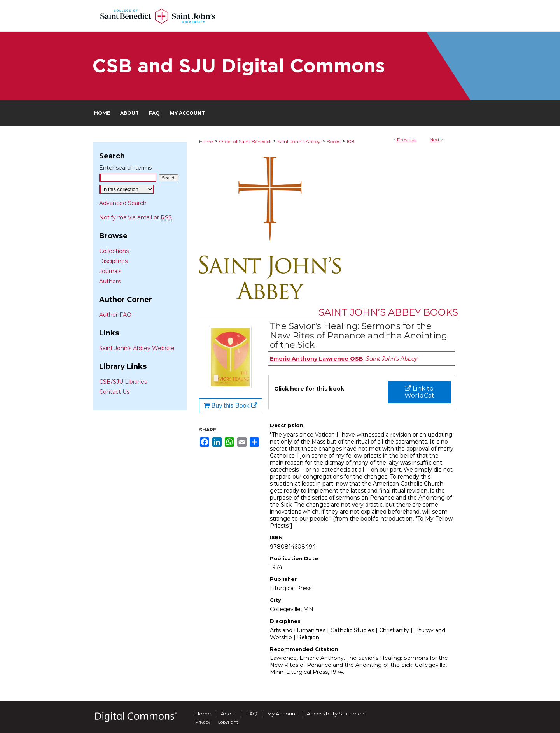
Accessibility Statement (337, 714)
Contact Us (114, 392)
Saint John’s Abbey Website (137, 348)
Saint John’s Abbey (299, 141)
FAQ (252, 714)
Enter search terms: (126, 168)
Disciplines (113, 261)
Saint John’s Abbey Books (388, 312)
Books (333, 141)
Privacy (203, 722)
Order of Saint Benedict (245, 141)
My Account (282, 714)
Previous (407, 139)
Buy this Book (231, 406)
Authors (110, 281)
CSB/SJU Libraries (123, 382)
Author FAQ (115, 315)
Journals (110, 271)
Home (206, 141)
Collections (114, 251)
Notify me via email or (136, 217)
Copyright (228, 722)
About (229, 714)
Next (435, 139)
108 (351, 141)
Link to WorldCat (419, 392)
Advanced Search (123, 203)
